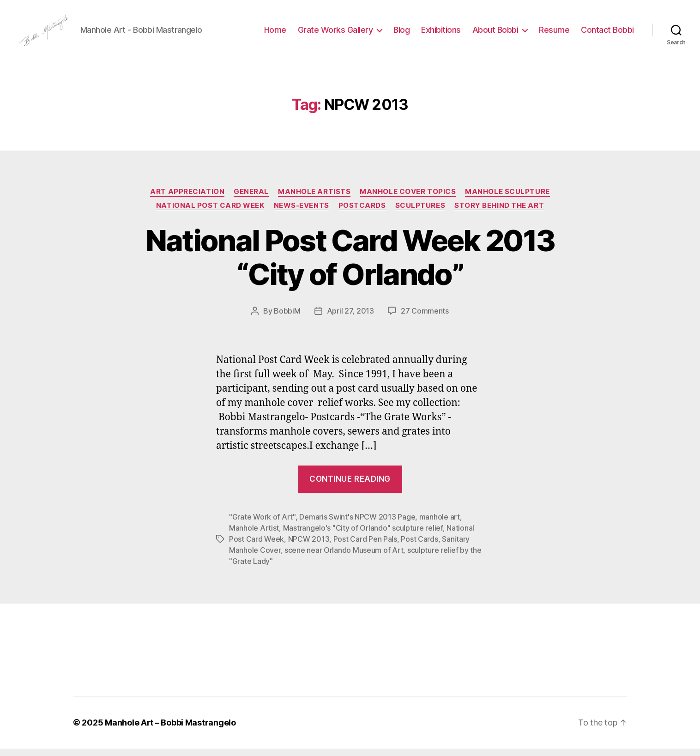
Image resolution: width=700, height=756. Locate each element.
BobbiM (287, 319)
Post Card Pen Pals (365, 546)
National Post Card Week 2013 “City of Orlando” (350, 265)
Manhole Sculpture (507, 199)
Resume (554, 33)
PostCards (362, 213)
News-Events (302, 213)
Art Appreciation (187, 199)
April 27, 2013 (350, 319)
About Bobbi (495, 33)
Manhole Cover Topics (408, 199)
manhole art (440, 524)
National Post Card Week (210, 213)
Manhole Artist (254, 535)
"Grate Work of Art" (262, 524)
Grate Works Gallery (335, 33)
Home (275, 33)
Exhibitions (441, 33)
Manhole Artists (314, 199)
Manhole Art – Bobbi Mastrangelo (170, 730)
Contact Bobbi (607, 33)
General (251, 199)
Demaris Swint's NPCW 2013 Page (357, 524)
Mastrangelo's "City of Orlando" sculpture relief (363, 535)
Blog (401, 33)
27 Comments (425, 319)
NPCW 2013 (309, 546)
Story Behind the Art (499, 213)
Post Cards (419, 546)
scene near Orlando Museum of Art (344, 557)
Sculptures (420, 213)
